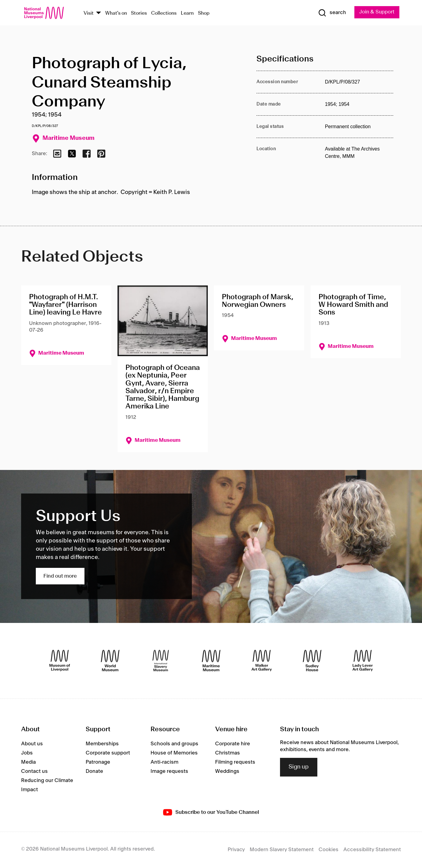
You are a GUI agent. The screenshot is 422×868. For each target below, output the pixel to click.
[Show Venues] (99, 13)
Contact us (34, 772)
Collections (164, 13)
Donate (94, 772)
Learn (187, 13)
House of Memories (174, 753)
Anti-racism (164, 762)
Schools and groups (174, 744)
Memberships (102, 744)
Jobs (27, 753)
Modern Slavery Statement (282, 850)
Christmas (228, 753)
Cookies (329, 850)
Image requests (169, 772)
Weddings (227, 772)
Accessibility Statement (372, 850)
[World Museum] (110, 661)
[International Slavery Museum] (161, 661)
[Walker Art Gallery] (262, 661)
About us (32, 744)
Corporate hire (233, 744)
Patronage (98, 762)
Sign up (299, 767)
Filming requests (235, 762)
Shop (204, 13)
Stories (139, 13)
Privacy (236, 850)
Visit (89, 13)
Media (28, 762)
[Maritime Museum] (211, 661)
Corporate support (108, 753)
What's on (116, 13)
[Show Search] (331, 13)
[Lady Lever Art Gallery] (363, 661)
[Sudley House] (312, 661)
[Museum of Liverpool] (60, 661)
